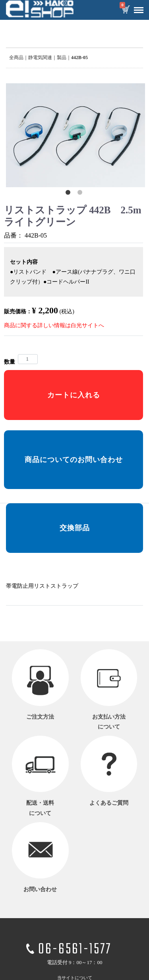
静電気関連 (40, 58)
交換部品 (75, 528)
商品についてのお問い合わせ (74, 460)
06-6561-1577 (75, 950)
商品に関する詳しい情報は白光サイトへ (54, 325)
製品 (62, 58)
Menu (137, 7)
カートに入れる (74, 395)
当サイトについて (75, 977)
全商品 (16, 58)
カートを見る (126, 10)
